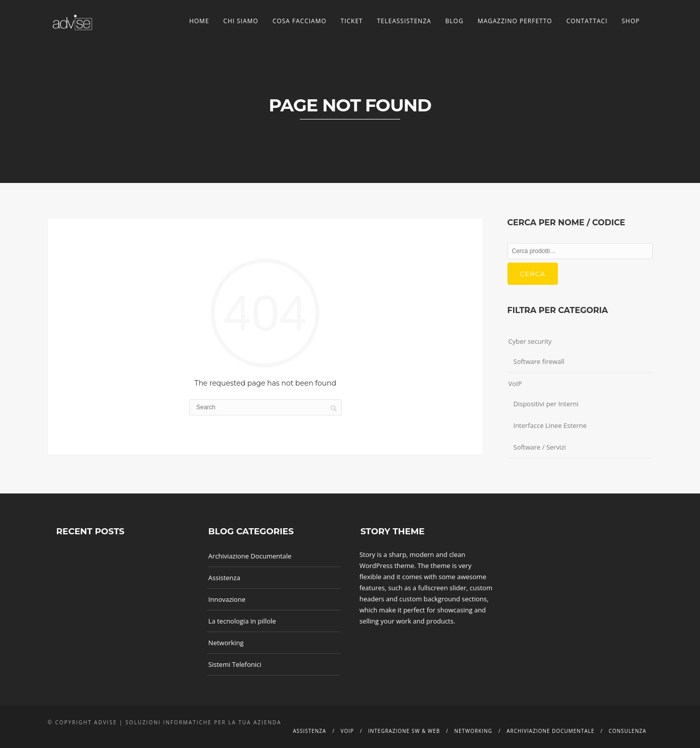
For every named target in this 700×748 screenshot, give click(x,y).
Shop (631, 21)
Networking (226, 643)
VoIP (515, 384)
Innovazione (227, 599)
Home (199, 21)
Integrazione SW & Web (404, 731)
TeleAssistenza (404, 21)
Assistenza (224, 578)
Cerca (533, 274)
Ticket (352, 21)
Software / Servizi (540, 447)
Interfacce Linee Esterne (550, 425)
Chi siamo (241, 21)
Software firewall (539, 361)
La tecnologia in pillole (242, 621)
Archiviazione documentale (550, 731)
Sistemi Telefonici (235, 664)
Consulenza (628, 731)
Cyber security (530, 341)
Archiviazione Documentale (250, 556)
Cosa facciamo (300, 21)
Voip (347, 731)
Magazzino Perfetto (515, 21)
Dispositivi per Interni (546, 404)
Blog (455, 21)
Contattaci (587, 21)
